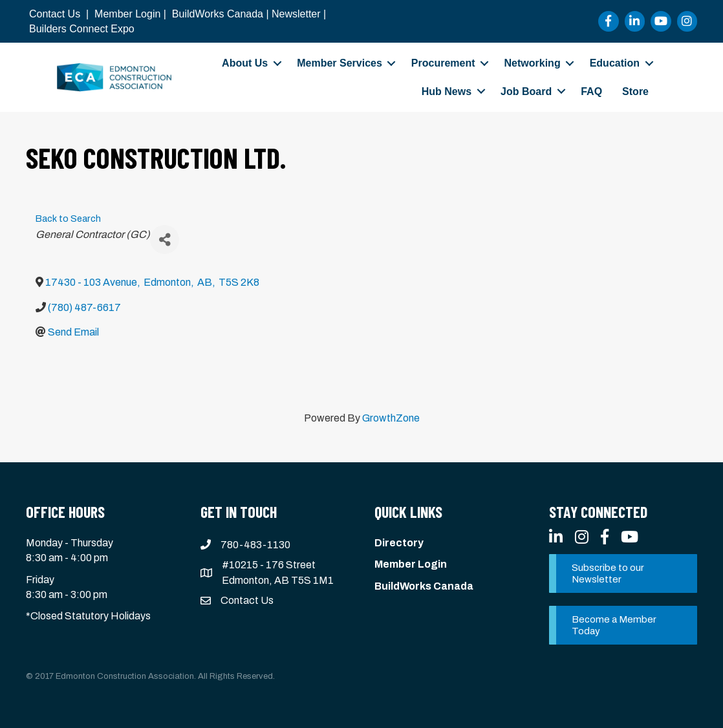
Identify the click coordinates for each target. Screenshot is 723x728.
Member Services (340, 63)
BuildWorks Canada (218, 14)
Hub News (447, 91)
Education (615, 63)
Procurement (443, 63)
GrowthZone (391, 418)
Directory (399, 543)
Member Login (127, 14)
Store (635, 91)
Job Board (526, 91)
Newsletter (296, 14)
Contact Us (55, 14)
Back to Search (68, 219)
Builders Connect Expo (82, 29)
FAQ (591, 91)
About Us (245, 63)
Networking (533, 63)
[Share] (165, 240)
